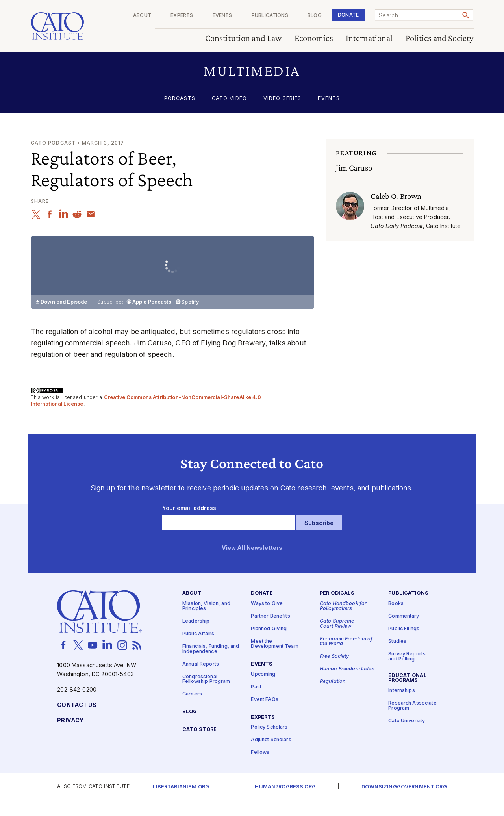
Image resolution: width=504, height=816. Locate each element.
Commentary (404, 631)
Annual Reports (201, 679)
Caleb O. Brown (396, 196)
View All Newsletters (252, 563)
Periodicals (337, 609)
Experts (182, 16)
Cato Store (199, 745)
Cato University (407, 736)
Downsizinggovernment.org (404, 802)
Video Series (283, 99)
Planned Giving (269, 644)
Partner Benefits (270, 631)
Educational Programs (408, 693)
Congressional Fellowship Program (206, 694)
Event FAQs (264, 715)
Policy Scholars (269, 743)
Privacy (70, 735)
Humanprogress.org (285, 802)
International (369, 38)
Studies (397, 656)
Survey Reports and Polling (407, 671)
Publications (270, 16)
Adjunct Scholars (271, 755)
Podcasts (180, 99)
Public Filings (404, 644)
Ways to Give (267, 618)
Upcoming (263, 689)
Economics (314, 38)
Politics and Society (440, 38)
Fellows (260, 768)
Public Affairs (198, 649)
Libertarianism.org (181, 802)
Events (222, 16)
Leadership (196, 636)
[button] (252, 71)
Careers (192, 709)
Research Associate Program (412, 721)
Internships (402, 706)
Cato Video (229, 99)
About (142, 16)
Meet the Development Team (274, 659)
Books (396, 618)
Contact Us (77, 720)
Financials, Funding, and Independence (211, 664)
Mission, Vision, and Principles (206, 621)
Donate (348, 15)
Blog (315, 16)
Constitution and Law (244, 38)
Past (256, 702)
